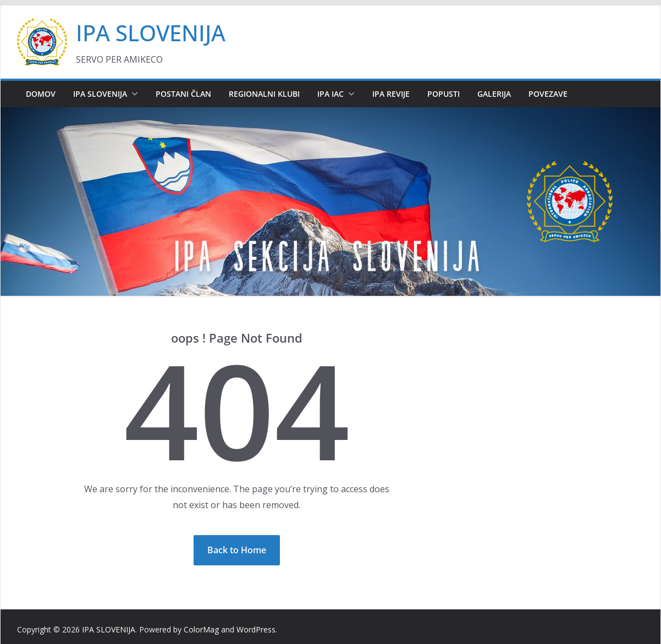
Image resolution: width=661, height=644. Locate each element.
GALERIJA (494, 94)
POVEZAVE (548, 94)
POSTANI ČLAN (183, 94)
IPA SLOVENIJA (151, 33)
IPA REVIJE (391, 94)
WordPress (256, 629)
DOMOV (41, 94)
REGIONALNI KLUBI (264, 94)
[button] (133, 94)
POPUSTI (444, 94)
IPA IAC (330, 94)
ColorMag (201, 629)
